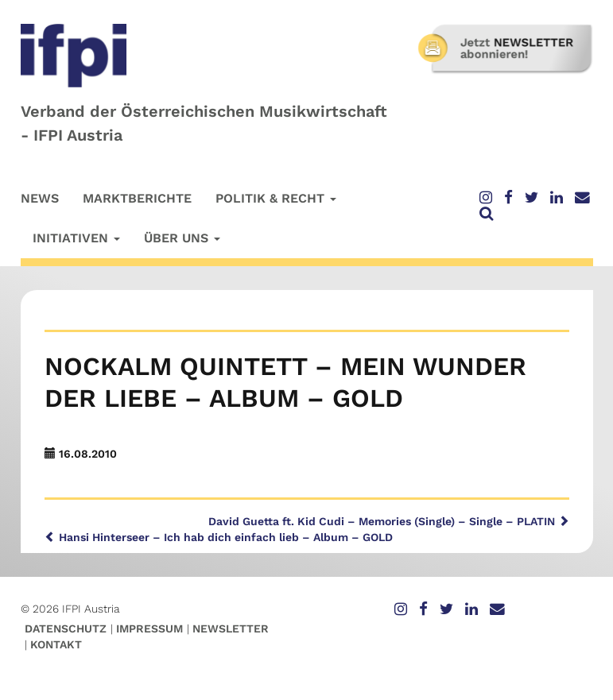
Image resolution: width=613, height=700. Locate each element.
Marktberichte (137, 198)
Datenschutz (66, 628)
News (40, 198)
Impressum (149, 628)
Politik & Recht (276, 198)
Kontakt (56, 644)
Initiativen (76, 238)
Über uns (182, 238)
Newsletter (231, 628)
